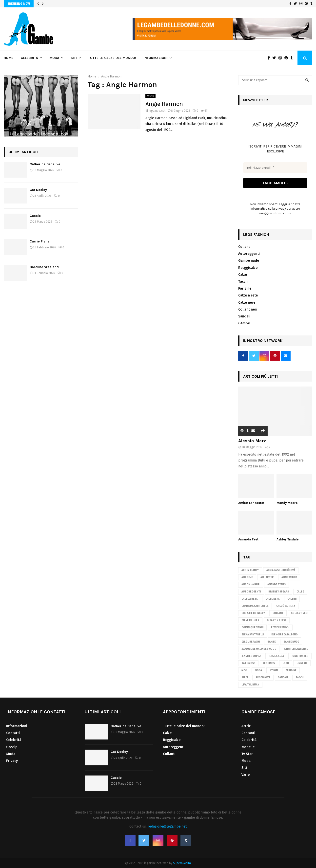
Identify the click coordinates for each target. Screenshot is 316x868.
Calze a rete (248, 295)
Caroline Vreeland (44, 267)
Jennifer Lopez (251, 656)
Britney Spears (279, 592)
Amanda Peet (248, 539)
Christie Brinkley (253, 613)
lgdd (286, 663)
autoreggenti (251, 592)
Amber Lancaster (251, 503)
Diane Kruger (250, 620)
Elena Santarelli (253, 635)
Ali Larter (267, 577)
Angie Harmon (164, 104)
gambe (272, 642)
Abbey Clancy (250, 570)
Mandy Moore (287, 503)
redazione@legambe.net (167, 826)
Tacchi (243, 282)
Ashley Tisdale (287, 539)
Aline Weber (289, 577)
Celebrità (29, 58)
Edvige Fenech (280, 628)
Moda (54, 58)
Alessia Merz (252, 441)
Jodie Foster (300, 656)
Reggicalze (172, 740)
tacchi (300, 678)
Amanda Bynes (276, 585)
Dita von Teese (277, 620)
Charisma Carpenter (255, 606)
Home (9, 58)
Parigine (245, 288)
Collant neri (248, 309)
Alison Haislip (251, 585)
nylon (274, 670)
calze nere (273, 599)
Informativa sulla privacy (268, 209)
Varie (246, 775)
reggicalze (263, 678)
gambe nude (291, 642)
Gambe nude (249, 261)
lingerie (302, 663)
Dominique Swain (252, 628)
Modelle (248, 747)
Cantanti (248, 733)
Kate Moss (248, 663)
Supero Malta (182, 863)
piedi (245, 678)
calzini (292, 599)
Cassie (35, 216)
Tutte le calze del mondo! (112, 58)
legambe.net (157, 111)
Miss (244, 670)
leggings (269, 663)
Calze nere (247, 303)
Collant (244, 247)
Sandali (244, 316)
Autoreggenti (249, 254)
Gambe (244, 323)
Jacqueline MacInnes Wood (259, 649)
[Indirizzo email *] (275, 168)
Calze (243, 275)
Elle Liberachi (251, 642)
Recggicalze (248, 268)
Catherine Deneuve (45, 164)
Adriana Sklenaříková (281, 570)
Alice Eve (247, 577)
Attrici (150, 96)
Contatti (13, 733)
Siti (74, 58)
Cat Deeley (38, 190)
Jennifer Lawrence (296, 649)
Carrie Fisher (40, 241)
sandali (283, 678)
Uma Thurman (250, 685)
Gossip (12, 747)
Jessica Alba (276, 656)
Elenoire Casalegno (285, 635)
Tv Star (247, 754)
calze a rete (250, 599)
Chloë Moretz (286, 606)
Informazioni (156, 58)
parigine (291, 670)
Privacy (12, 761)
